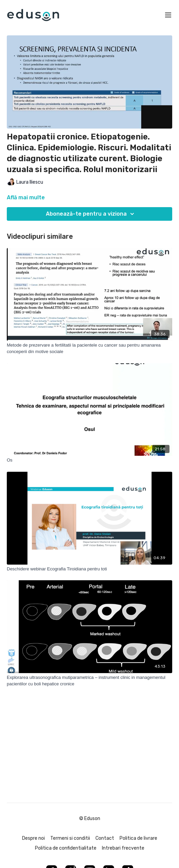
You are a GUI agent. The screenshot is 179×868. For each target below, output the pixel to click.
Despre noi (33, 838)
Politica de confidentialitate (66, 848)
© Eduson (90, 819)
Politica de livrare (138, 838)
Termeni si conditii (70, 838)
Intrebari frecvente (123, 848)
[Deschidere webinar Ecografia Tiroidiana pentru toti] (89, 569)
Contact (105, 838)
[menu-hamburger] (168, 15)
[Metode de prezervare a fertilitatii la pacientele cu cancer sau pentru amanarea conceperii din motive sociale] (89, 348)
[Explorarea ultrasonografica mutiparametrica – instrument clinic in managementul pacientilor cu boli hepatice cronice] (89, 681)
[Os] (89, 460)
